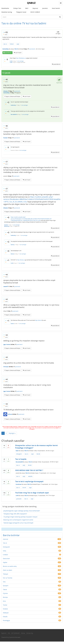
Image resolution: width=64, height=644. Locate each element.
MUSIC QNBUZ (35, 12)
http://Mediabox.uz (21, 58)
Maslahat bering (7, 12)
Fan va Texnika (8, 578)
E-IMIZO (5, 555)
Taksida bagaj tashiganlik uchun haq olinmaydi (18, 523)
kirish (24, 488)
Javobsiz (45, 8)
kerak (38, 454)
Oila (4, 582)
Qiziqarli (6, 586)
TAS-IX (16, 49)
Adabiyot (6, 613)
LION (17, 495)
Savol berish (56, 8)
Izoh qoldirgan (21, 61)
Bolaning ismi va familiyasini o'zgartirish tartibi (18, 520)
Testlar (5, 605)
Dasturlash (6, 559)
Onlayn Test (17, 8)
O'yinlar (5, 593)
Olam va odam (8, 570)
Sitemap (23, 633)
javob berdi (17, 91)
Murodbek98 (19, 462)
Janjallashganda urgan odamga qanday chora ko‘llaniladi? (22, 511)
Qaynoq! (35, 8)
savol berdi (32, 49)
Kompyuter (6, 547)
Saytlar (5, 562)
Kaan (17, 451)
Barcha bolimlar (11, 535)
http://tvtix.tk (38, 320)
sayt (18, 44)
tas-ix (5, 44)
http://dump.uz (21, 260)
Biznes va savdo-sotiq (10, 566)
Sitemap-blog (30, 633)
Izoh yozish (18, 53)
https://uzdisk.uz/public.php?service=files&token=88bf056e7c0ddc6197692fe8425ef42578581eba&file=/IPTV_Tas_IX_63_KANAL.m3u (32, 199)
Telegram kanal (21, 12)
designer (19, 454)
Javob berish (8, 53)
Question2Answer (15, 637)
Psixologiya (6, 620)
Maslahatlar (5, 8)
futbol (12, 44)
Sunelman (19, 484)
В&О (27, 8)
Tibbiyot (5, 574)
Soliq (4, 551)
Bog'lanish (4, 633)
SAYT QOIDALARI (15, 633)
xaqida (30, 476)
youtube (19, 499)
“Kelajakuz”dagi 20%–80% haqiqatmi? (15, 514)
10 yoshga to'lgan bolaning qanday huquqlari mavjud (20, 517)
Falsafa (5, 617)
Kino (4, 601)
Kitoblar (5, 609)
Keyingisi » (12, 433)
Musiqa (5, 597)
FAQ (9, 633)
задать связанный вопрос (13, 96)
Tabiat (5, 589)
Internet (5, 539)
